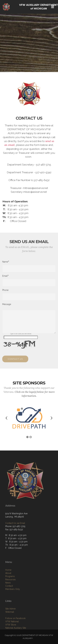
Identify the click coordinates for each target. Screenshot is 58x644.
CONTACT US (15, 361)
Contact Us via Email (15, 532)
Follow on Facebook (15, 628)
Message (7, 305)
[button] (6, 418)
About (8, 584)
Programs (10, 587)
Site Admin (10, 619)
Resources (10, 591)
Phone (5, 291)
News (8, 594)
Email (5, 277)
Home (8, 581)
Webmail (10, 622)
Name (5, 263)
